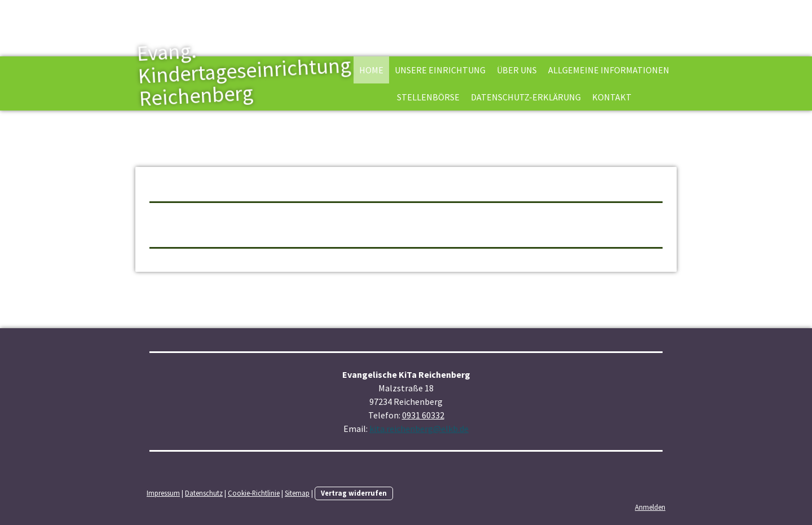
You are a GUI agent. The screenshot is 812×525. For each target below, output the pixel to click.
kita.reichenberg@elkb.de (419, 429)
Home (371, 70)
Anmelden (650, 507)
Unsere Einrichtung (440, 70)
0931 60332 (423, 415)
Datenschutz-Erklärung (526, 97)
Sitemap (297, 493)
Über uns (517, 70)
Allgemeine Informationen (609, 70)
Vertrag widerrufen (354, 493)
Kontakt (612, 97)
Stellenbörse (428, 97)
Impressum (163, 493)
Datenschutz (204, 493)
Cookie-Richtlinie (254, 493)
